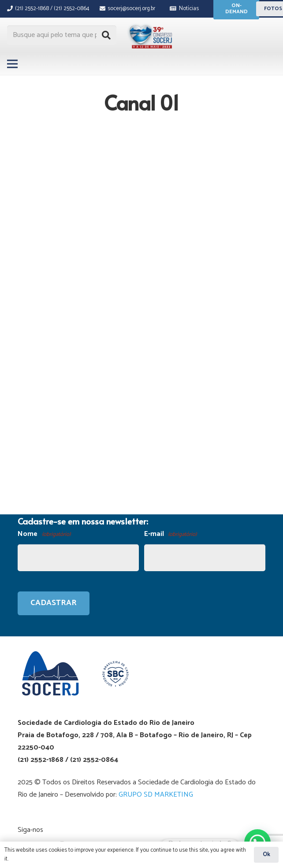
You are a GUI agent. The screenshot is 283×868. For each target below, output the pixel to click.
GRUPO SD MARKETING (156, 795)
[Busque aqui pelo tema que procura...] (62, 35)
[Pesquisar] (106, 35)
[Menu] (12, 64)
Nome (44, 534)
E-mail (171, 534)
